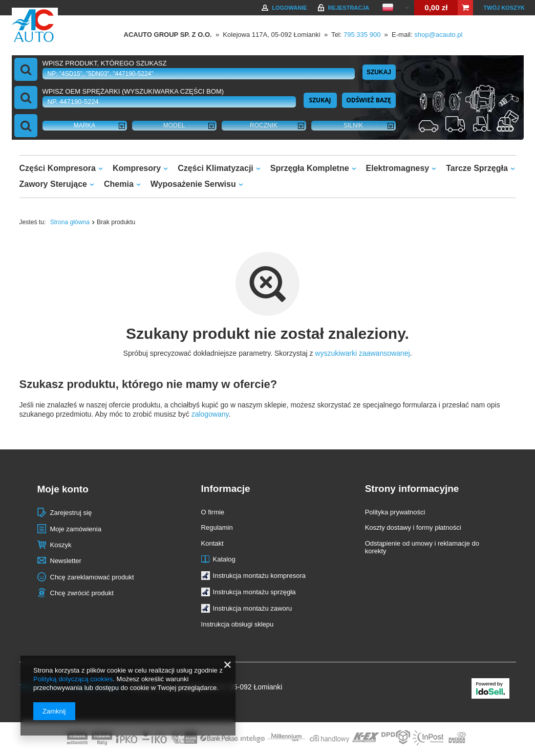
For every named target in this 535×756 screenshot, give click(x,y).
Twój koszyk (504, 8)
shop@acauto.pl (438, 35)
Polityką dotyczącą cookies (73, 679)
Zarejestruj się (71, 513)
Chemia (119, 184)
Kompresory (137, 168)
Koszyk (61, 545)
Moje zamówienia (76, 529)
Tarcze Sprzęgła (477, 168)
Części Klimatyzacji (216, 168)
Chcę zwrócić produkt (82, 593)
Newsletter (66, 561)
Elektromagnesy (398, 168)
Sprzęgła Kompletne (310, 168)
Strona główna (70, 222)
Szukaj (379, 72)
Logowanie (289, 8)
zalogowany (210, 414)
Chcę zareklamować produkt (92, 577)
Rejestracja (349, 8)
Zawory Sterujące (53, 184)
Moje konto (63, 489)
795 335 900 (362, 35)
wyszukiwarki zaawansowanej (362, 353)
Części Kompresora (58, 168)
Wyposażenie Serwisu (193, 184)
